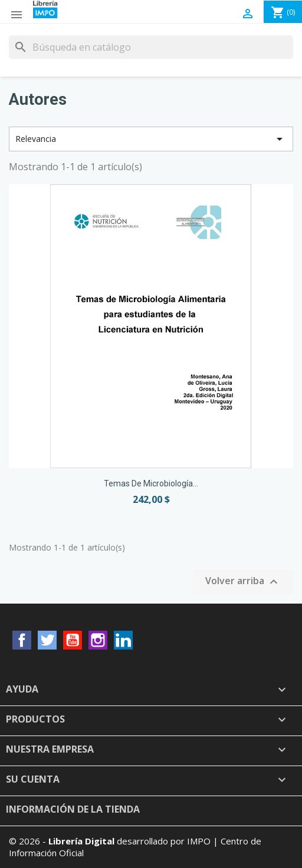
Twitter (47, 640)
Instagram (98, 640)
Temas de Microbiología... (151, 483)
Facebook (22, 640)
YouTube (73, 640)
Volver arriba (243, 582)
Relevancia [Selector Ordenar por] (151, 139)
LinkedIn (123, 640)
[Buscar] (151, 47)
